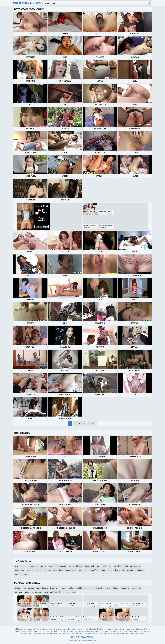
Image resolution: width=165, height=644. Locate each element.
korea (108, 588)
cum (98, 566)
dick (55, 570)
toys (80, 570)
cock (104, 566)
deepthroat (89, 566)
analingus (37, 570)
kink (52, 588)
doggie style (71, 570)
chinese (31, 566)
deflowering (41, 566)
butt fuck (95, 570)
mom (23, 566)
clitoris (117, 570)
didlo (29, 570)
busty (61, 570)
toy (38, 588)
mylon (71, 566)
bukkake (47, 570)
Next (94, 423)
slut (58, 588)
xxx (110, 566)
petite (80, 588)
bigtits (116, 588)
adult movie (20, 570)
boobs (62, 592)
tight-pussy (37, 592)
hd (68, 592)
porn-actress (29, 588)
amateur (63, 566)
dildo (87, 570)
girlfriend (19, 592)
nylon (103, 570)
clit (124, 570)
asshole (18, 574)
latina (27, 592)
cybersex (140, 570)
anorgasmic (135, 566)
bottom (79, 566)
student (45, 588)
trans (46, 592)
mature (72, 588)
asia (73, 592)
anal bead (53, 566)
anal (17, 566)
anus (110, 570)
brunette (100, 588)
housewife (125, 588)
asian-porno (137, 588)
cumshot (118, 566)
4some (26, 574)
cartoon (18, 588)
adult (126, 566)
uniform (54, 592)
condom (131, 570)
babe (86, 588)
